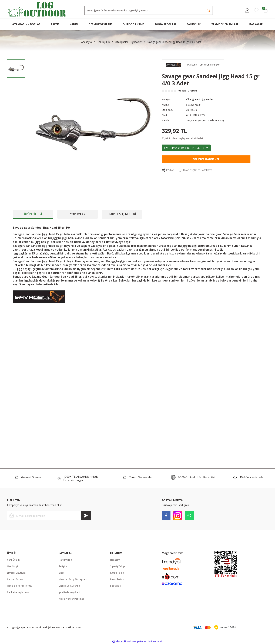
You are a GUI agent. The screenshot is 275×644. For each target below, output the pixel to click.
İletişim (63, 566)
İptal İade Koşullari (69, 592)
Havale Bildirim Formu (20, 586)
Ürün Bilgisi (33, 214)
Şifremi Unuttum (16, 573)
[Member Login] (247, 10)
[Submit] (86, 516)
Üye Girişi (12, 566)
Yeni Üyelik (13, 560)
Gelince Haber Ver (206, 159)
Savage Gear (193, 105)
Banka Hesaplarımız (18, 592)
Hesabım (115, 560)
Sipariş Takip (117, 566)
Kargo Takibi (117, 573)
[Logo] (37, 9)
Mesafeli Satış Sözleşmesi (73, 579)
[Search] (149, 10)
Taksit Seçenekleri (122, 214)
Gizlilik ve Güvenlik (69, 586)
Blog (61, 573)
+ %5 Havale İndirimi (186, 148)
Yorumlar (78, 214)
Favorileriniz (117, 579)
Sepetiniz (115, 586)
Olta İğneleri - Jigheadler (200, 99)
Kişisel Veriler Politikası (72, 599)
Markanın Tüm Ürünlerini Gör (203, 65)
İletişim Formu (15, 579)
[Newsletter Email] (49, 516)
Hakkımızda (65, 560)
